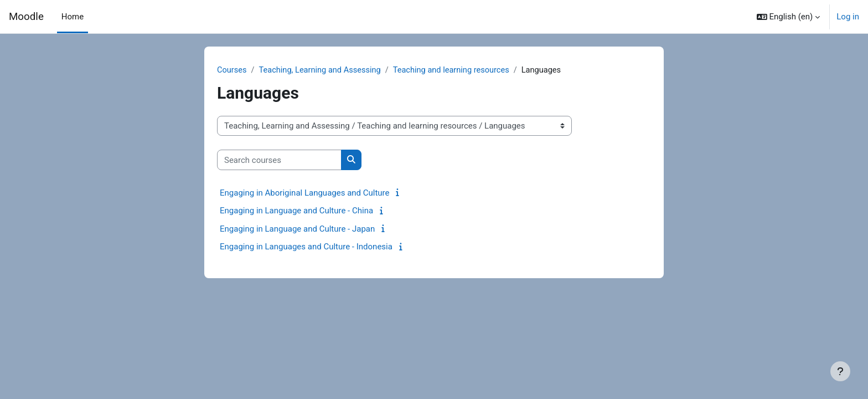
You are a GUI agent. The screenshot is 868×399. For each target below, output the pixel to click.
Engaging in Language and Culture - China (296, 211)
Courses (232, 70)
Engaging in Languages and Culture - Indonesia (306, 247)
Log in (848, 17)
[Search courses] (279, 160)
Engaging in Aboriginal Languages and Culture (305, 193)
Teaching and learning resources (457, 70)
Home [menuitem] (73, 17)
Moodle (26, 17)
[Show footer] (840, 371)
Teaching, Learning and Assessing (322, 70)
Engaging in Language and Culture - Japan (297, 229)
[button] (789, 17)
